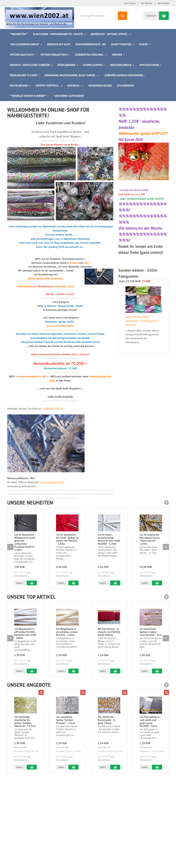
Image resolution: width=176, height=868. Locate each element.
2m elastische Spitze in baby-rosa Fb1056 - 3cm (151, 632)
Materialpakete (25, 286)
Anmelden (164, 3)
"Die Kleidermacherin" (26, 44)
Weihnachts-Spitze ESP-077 (143, 133)
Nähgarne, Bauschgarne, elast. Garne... (72, 75)
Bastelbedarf (20, 86)
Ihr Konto (147, 3)
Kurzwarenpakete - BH (91, 44)
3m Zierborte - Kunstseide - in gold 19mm (107, 720)
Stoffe (144, 44)
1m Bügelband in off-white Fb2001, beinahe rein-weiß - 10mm (25, 633)
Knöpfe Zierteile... (49, 86)
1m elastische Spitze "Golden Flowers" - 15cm (65, 720)
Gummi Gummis (94, 65)
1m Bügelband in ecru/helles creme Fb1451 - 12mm (67, 632)
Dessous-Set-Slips (59, 44)
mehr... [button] (20, 583)
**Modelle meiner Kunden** (29, 96)
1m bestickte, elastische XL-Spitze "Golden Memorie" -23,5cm (25, 721)
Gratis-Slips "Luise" (65, 286)
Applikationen (150, 65)
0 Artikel (151, 16)
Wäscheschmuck (122, 65)
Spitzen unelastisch (55, 55)
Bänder (118, 55)
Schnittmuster (122, 44)
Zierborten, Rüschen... (91, 55)
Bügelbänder (68, 65)
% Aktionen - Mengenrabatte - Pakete (59, 34)
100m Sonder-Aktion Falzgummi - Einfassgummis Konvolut (142, 321)
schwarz (74, 263)
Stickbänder (126, 86)
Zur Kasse (130, 3)
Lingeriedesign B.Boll (52, 482)
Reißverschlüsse (100, 86)
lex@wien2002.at (53, 408)
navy (86, 263)
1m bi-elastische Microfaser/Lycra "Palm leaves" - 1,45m (150, 539)
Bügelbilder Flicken (25, 75)
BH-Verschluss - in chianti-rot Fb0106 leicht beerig (109, 632)
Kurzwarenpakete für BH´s (32, 376)
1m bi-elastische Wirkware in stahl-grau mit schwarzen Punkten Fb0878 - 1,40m (25, 542)
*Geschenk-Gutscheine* (69, 96)
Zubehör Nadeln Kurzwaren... (125, 75)
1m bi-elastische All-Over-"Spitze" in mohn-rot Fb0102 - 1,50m (67, 539)
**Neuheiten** (19, 34)
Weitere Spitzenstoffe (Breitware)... (46, 279)
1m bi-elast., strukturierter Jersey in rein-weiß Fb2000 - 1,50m (109, 539)
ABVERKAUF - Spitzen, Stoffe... (111, 34)
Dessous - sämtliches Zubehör (31, 65)
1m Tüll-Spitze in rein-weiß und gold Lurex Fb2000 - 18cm (150, 721)
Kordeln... (75, 86)
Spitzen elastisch (23, 55)
